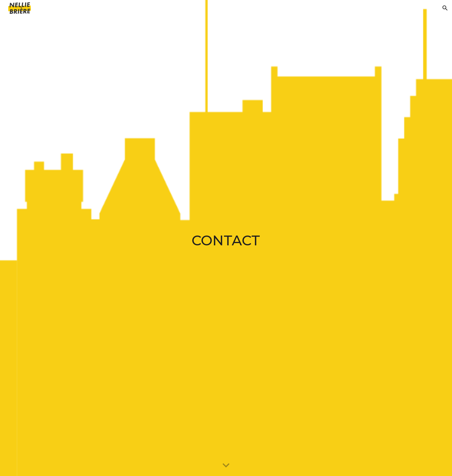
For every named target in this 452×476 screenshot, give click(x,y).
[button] (445, 8)
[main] (226, 238)
